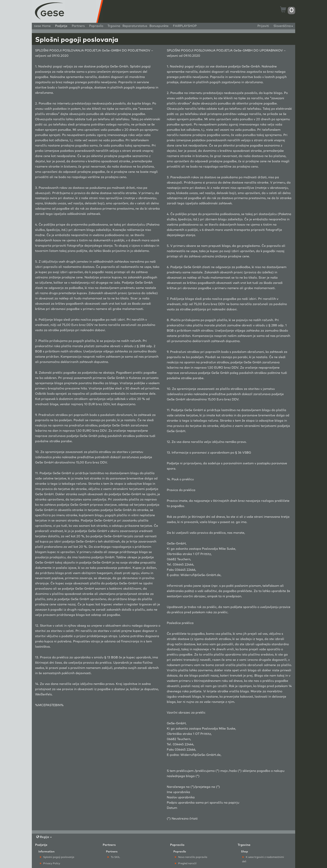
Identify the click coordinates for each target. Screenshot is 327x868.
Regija (44, 837)
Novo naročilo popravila (191, 857)
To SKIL (114, 857)
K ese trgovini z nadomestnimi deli (263, 859)
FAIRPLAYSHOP (185, 26)
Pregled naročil (186, 864)
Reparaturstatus (135, 26)
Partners (78, 26)
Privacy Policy (50, 864)
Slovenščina (283, 26)
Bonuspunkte (159, 26)
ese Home (42, 26)
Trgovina (114, 26)
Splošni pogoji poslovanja (57, 857)
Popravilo (96, 26)
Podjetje (61, 26)
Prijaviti (263, 26)
